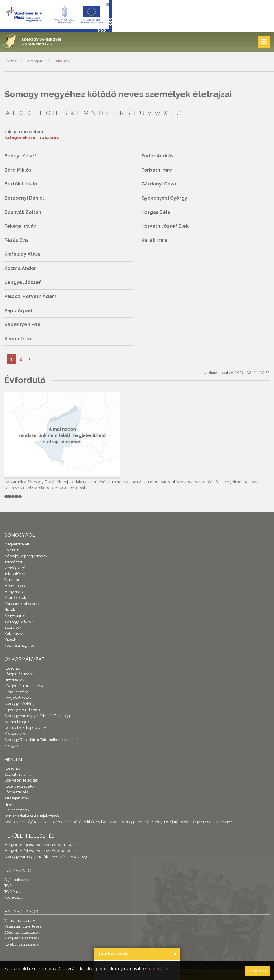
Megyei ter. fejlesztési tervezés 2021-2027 (40, 845)
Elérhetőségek (17, 810)
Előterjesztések (17, 692)
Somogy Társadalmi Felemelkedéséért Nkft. (42, 740)
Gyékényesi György (164, 198)
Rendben (257, 971)
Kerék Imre (154, 240)
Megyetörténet (17, 544)
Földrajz (11, 550)
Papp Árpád (18, 311)
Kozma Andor (20, 268)
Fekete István (20, 226)
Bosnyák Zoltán (23, 212)
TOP (8, 886)
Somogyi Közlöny (19, 704)
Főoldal (11, 61)
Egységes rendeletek (22, 710)
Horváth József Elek (165, 226)
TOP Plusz (13, 892)
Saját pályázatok (18, 880)
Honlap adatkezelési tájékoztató (31, 816)
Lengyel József (23, 282)
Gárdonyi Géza (159, 184)
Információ (158, 969)
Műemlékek (15, 586)
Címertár (12, 580)
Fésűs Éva (16, 240)
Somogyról (35, 61)
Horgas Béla (156, 212)
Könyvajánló (15, 616)
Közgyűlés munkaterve (24, 686)
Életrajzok (61, 61)
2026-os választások (22, 932)
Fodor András (157, 156)
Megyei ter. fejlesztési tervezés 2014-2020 (40, 851)
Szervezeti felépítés (21, 780)
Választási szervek (20, 921)
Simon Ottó (18, 339)
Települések (15, 574)
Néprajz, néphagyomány (26, 556)
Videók (10, 639)
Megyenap (13, 592)
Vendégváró (15, 568)
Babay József (20, 156)
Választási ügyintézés (23, 926)
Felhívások (14, 897)
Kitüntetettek (15, 598)
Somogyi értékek (19, 621)
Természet (13, 562)
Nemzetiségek (17, 722)
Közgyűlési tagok (19, 674)
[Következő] (29, 359)
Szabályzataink (18, 774)
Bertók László (21, 184)
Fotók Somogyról (19, 645)
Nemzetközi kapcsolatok (25, 728)
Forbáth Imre (157, 170)
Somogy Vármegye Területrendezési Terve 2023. (46, 857)
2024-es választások (22, 938)
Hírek (9, 804)
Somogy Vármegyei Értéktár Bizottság (37, 716)
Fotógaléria (14, 745)
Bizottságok (14, 680)
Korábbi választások (21, 944)
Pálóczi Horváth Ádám (30, 296)
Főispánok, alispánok (22, 604)
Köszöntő (12, 668)
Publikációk (14, 633)
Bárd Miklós (18, 170)
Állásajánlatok (17, 798)
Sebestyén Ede (22, 324)
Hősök (10, 609)
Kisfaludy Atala (22, 254)
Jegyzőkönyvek (18, 698)
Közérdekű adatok (20, 786)
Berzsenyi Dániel (24, 198)
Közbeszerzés (16, 734)
